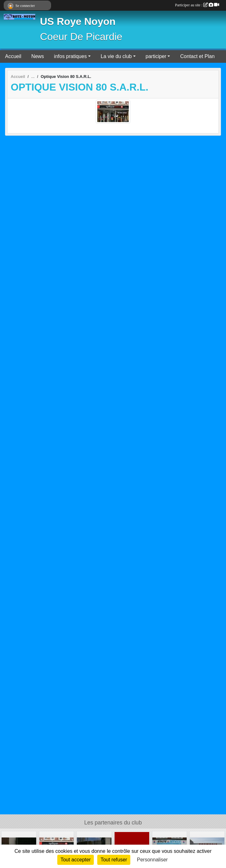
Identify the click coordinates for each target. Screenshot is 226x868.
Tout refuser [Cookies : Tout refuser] (114, 860)
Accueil (13, 56)
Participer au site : (197, 5)
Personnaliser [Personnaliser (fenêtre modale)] (152, 860)
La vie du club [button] (116, 56)
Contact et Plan (197, 56)
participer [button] (156, 56)
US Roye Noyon (78, 21)
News (38, 56)
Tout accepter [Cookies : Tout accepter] (76, 860)
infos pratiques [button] (71, 56)
